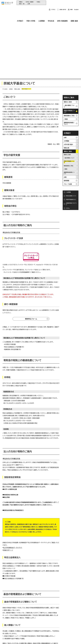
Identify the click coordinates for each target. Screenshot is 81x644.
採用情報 (45, 640)
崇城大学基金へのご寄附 (42, 629)
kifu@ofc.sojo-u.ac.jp (19, 607)
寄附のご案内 (17, 20)
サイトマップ (37, 640)
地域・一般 (22, 4)
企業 (29, 4)
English (76, 3)
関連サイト (39, 637)
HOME (6, 20)
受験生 (21, 2)
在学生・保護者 (30, 2)
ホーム (4, 640)
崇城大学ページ (8, 481)
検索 (71, 3)
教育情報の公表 (40, 634)
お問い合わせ (63, 3)
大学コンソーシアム (41, 631)
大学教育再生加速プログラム (43, 626)
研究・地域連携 (62, 7)
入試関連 (41, 7)
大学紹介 (20, 7)
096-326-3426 (14, 605)
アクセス (53, 3)
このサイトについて (26, 640)
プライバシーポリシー (14, 640)
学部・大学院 (31, 7)
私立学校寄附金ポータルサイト (13, 479)
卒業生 (38, 2)
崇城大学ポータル (11, 630)
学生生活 (51, 7)
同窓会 (38, 623)
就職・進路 (74, 7)
